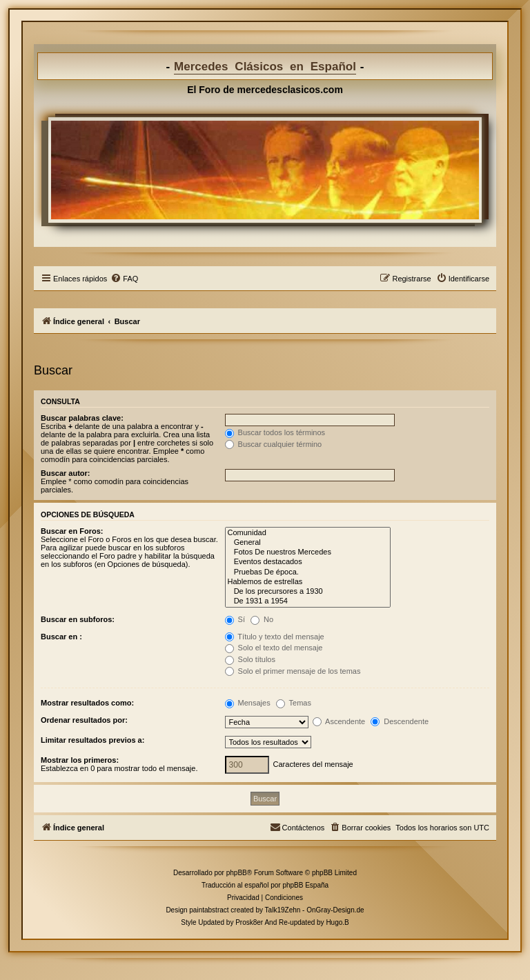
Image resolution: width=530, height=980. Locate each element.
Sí (235, 619)
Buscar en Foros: (72, 531)
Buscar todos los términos (275, 432)
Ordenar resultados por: (84, 720)
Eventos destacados (308, 562)
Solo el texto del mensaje (274, 648)
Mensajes (248, 703)
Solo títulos (250, 659)
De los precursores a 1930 (308, 592)
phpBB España (305, 885)
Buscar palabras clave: (82, 418)
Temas (294, 703)
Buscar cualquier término (274, 444)
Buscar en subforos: (78, 619)
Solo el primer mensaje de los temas (293, 671)
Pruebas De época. (308, 572)
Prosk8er (249, 922)
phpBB (237, 873)
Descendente (400, 721)
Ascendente (339, 721)
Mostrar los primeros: (80, 760)
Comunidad (308, 533)
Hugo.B (337, 922)
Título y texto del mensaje (275, 637)
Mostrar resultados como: (87, 703)
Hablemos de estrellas (308, 582)
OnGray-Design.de (335, 910)
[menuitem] (124, 279)
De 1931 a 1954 (308, 601)
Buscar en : (61, 637)
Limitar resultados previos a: (92, 740)
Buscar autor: (66, 473)
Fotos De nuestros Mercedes (308, 552)
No (262, 619)
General (308, 543)
